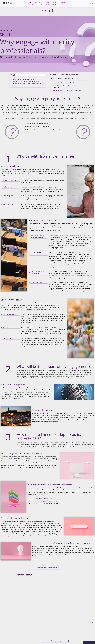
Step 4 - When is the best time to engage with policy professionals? (68, 87)
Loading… (55, 607)
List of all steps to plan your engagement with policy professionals (66, 90)
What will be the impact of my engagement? (26, 82)
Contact (39, 5)
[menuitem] (29, 2)
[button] (69, 79)
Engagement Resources (59, 2)
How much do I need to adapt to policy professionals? (43, 130)
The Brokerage (30, 5)
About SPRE (29, 2)
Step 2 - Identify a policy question (63, 79)
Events (47, 5)
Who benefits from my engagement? (24, 79)
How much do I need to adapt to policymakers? (27, 84)
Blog (63, 5)
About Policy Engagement (42, 2)
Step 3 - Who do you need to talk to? (64, 82)
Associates (55, 5)
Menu (87, 642)
